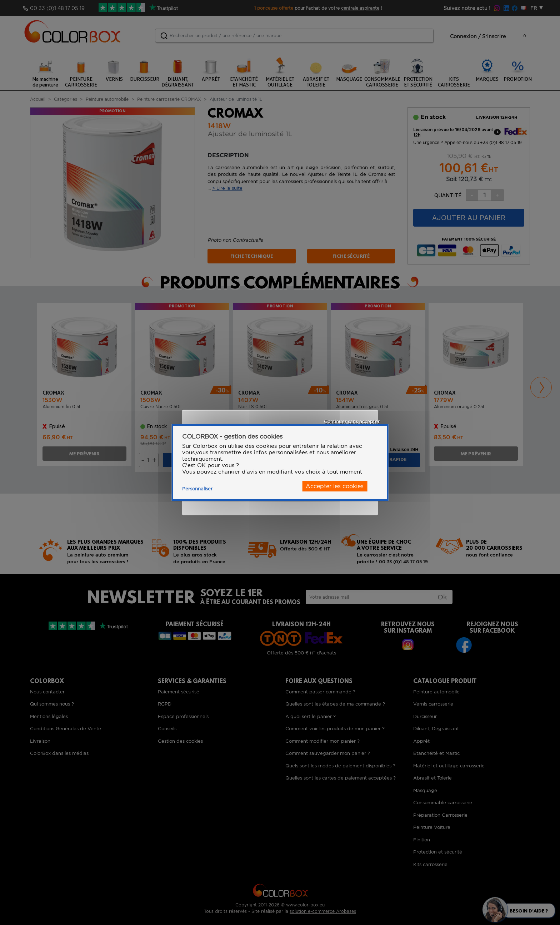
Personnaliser (197, 489)
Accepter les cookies (335, 486)
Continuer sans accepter (352, 422)
